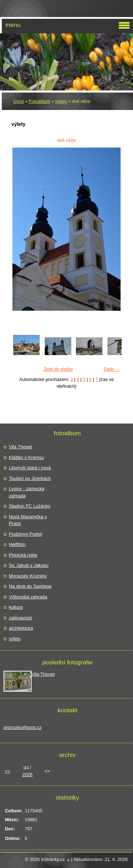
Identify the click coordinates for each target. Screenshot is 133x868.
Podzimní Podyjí (26, 534)
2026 (27, 775)
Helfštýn (17, 544)
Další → (112, 369)
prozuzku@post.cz (23, 727)
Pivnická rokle (23, 555)
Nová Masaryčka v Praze (28, 520)
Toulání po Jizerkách (30, 478)
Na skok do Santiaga (30, 586)
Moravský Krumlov (28, 576)
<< (8, 771)
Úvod (18, 101)
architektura (21, 628)
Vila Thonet (20, 447)
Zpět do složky (58, 369)
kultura (16, 607)
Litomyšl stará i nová (30, 468)
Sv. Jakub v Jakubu (29, 565)
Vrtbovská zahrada (28, 597)
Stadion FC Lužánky (30, 506)
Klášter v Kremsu (26, 457)
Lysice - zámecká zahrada (27, 492)
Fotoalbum (39, 101)
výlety (61, 101)
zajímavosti (20, 618)
